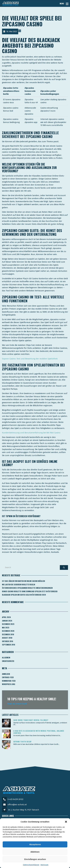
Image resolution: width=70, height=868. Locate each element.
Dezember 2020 (8, 631)
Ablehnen (35, 852)
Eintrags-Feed (8, 677)
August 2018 (7, 638)
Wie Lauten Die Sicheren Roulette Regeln (19, 584)
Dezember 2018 (8, 634)
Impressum (44, 865)
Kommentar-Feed (9, 681)
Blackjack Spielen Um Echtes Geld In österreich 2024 (24, 595)
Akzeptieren (35, 844)
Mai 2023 (6, 628)
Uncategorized (8, 661)
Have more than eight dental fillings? (31, 720)
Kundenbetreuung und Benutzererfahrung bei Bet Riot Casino (31, 433)
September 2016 (9, 645)
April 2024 (6, 617)
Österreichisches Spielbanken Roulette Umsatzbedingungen (27, 588)
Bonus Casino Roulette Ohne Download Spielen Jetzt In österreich (30, 591)
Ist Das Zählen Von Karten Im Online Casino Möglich (23, 581)
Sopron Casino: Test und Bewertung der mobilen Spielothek (30, 359)
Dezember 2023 (8, 624)
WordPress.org (9, 684)
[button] (66, 822)
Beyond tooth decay (22, 742)
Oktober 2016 (8, 641)
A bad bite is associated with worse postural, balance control (39, 732)
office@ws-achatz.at (17, 805)
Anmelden (6, 674)
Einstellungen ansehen (35, 859)
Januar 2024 (7, 621)
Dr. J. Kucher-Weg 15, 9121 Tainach (24, 810)
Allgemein (6, 658)
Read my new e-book (17, 704)
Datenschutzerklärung (31, 865)
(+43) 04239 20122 (15, 799)
